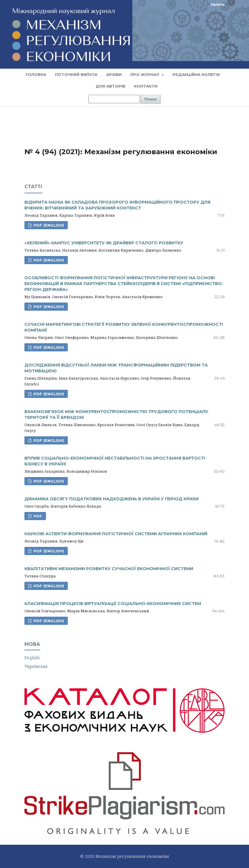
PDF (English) (48, 225)
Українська (36, 666)
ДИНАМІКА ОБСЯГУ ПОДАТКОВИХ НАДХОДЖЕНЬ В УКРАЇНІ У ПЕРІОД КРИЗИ (112, 499)
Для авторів (111, 86)
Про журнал (145, 74)
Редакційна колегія (196, 74)
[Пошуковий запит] (114, 99)
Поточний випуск (76, 74)
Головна (36, 74)
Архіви (114, 74)
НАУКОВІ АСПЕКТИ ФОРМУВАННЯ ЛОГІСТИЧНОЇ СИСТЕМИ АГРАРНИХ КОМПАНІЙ (116, 534)
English (32, 658)
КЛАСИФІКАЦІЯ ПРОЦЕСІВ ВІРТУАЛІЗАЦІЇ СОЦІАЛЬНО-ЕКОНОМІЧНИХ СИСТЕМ (113, 604)
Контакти (146, 86)
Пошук (151, 99)
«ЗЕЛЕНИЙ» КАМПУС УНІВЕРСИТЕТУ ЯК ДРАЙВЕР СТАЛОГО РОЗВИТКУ (104, 243)
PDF (37, 516)
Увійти (218, 4)
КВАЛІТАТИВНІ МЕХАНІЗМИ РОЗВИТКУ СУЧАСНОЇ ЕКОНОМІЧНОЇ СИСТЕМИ (109, 569)
